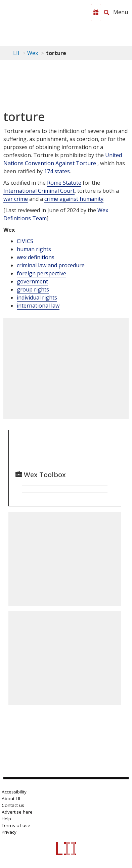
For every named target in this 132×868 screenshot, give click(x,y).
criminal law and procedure (51, 265)
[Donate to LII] (96, 12)
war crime (16, 199)
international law (38, 306)
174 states (57, 171)
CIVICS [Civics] (25, 241)
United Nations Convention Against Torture (63, 159)
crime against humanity (74, 199)
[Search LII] (106, 12)
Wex (33, 53)
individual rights (37, 298)
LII (16, 53)
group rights (33, 289)
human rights (34, 249)
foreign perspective (41, 273)
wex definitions (36, 257)
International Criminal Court (39, 191)
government (32, 281)
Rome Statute (64, 183)
